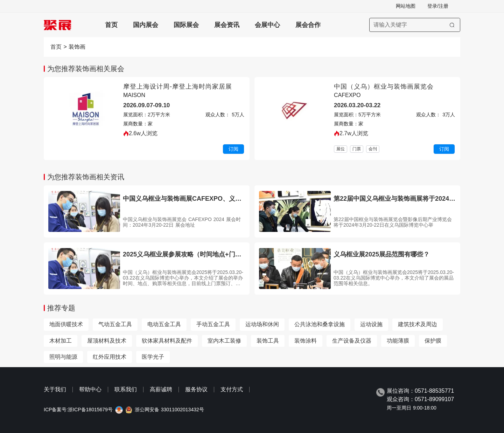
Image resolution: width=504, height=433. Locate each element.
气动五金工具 (115, 324)
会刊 (373, 149)
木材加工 (61, 341)
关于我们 (55, 389)
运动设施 (371, 324)
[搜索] (452, 25)
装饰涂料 (306, 341)
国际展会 (186, 25)
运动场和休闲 (262, 324)
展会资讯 (227, 25)
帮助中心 (90, 389)
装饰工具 (268, 341)
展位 (341, 149)
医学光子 (153, 357)
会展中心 (267, 25)
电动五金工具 (164, 324)
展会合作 (308, 25)
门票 (357, 149)
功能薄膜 (398, 341)
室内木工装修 (224, 341)
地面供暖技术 (66, 324)
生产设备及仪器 (352, 341)
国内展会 (146, 25)
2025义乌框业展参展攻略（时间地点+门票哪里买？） (198, 254)
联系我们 (126, 389)
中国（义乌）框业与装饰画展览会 (384, 87)
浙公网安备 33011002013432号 (169, 410)
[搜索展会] (415, 25)
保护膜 (433, 341)
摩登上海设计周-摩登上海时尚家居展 (178, 87)
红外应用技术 (110, 357)
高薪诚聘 (161, 389)
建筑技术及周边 (418, 324)
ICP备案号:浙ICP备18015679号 (78, 410)
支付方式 (232, 389)
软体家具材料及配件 (167, 341)
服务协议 (196, 389)
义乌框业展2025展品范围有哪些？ (381, 254)
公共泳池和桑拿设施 (320, 324)
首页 (111, 25)
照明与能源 (63, 357)
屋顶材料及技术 (107, 341)
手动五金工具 (213, 324)
